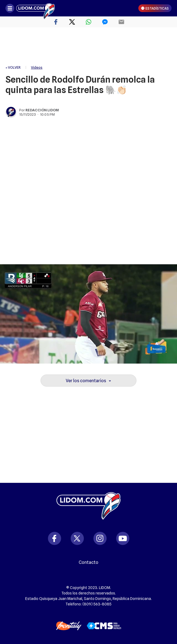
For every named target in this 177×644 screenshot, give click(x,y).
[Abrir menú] (10, 8)
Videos (37, 67)
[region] (88, 47)
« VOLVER (13, 67)
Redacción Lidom (42, 110)
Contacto (88, 562)
